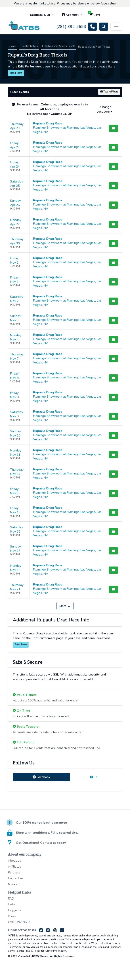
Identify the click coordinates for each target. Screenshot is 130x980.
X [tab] (94, 777)
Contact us (16, 878)
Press (12, 916)
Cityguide (15, 910)
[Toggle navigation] (116, 27)
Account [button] (72, 15)
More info (15, 884)
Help (11, 904)
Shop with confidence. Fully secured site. (47, 833)
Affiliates (15, 867)
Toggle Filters (109, 92)
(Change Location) (105, 109)
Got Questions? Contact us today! (41, 843)
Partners (14, 872)
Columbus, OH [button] (42, 15)
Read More (16, 73)
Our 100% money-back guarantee (41, 823)
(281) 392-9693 (19, 922)
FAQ (11, 899)
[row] (65, 128)
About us (15, 861)
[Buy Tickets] (113, 128)
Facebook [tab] (41, 777)
